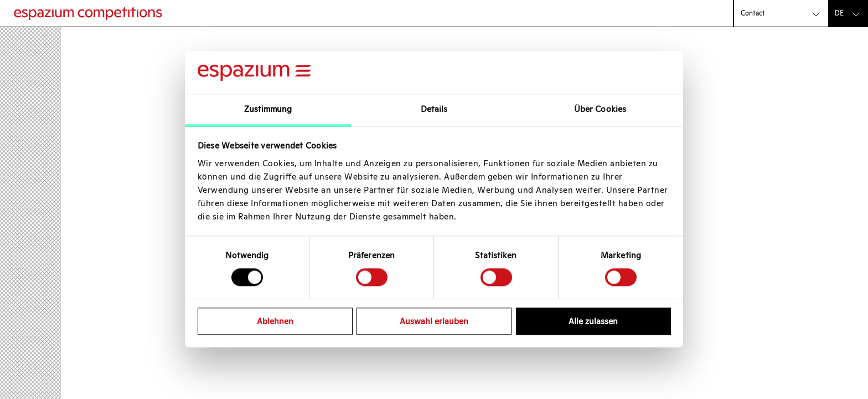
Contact (753, 13)
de (839, 13)
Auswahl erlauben (434, 321)
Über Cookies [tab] (600, 109)
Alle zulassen (593, 321)
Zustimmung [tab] (268, 109)
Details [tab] (434, 109)
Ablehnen (275, 321)
